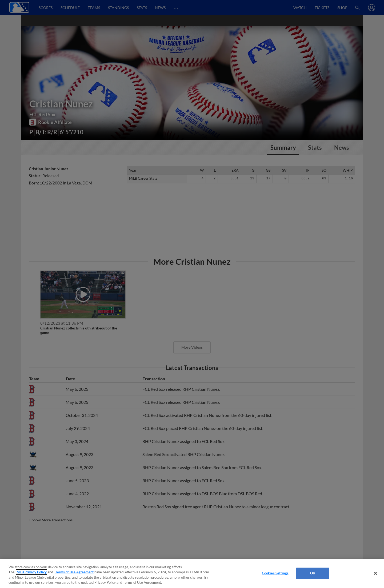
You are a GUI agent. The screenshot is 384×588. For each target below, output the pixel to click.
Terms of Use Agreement (74, 572)
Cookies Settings (275, 573)
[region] (192, 574)
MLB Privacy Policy (32, 572)
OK (313, 573)
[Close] (375, 573)
